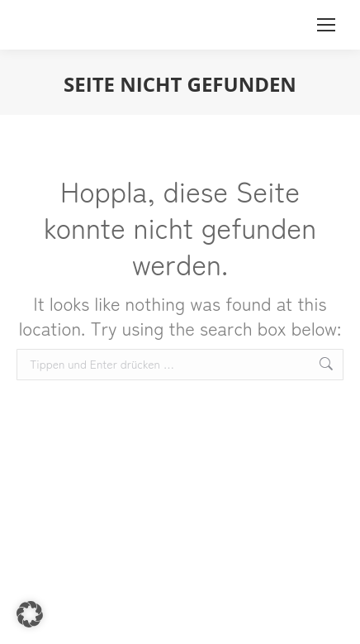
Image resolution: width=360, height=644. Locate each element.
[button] (30, 614)
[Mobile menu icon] (326, 25)
